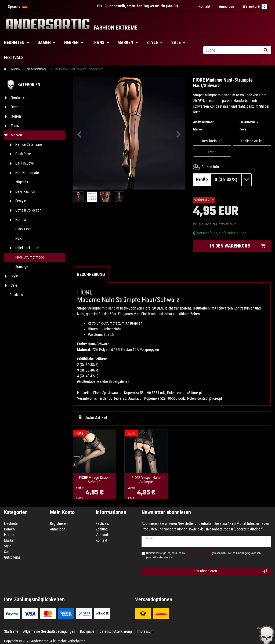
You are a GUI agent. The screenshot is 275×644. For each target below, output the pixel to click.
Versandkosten (228, 224)
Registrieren (59, 523)
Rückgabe (87, 631)
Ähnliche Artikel (252, 141)
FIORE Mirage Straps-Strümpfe (95, 480)
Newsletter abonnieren (166, 512)
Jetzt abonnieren (229, 571)
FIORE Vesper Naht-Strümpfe (146, 480)
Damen (44, 43)
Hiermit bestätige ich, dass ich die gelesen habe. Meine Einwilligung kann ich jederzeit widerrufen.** (203, 555)
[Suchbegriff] (231, 50)
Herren (71, 43)
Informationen (111, 512)
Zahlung (102, 529)
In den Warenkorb (238, 246)
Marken (125, 43)
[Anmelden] (227, 7)
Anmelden (58, 529)
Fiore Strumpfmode (35, 69)
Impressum (145, 631)
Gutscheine (12, 557)
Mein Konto (62, 512)
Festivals (102, 523)
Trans (98, 43)
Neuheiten (12, 523)
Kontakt (204, 6)
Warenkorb (255, 7)
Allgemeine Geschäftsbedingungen (49, 631)
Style (152, 43)
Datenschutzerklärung (116, 631)
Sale (176, 43)
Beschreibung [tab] (91, 274)
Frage (212, 152)
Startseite (11, 631)
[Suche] (265, 50)
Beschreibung (212, 141)
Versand (102, 535)
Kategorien (16, 512)
